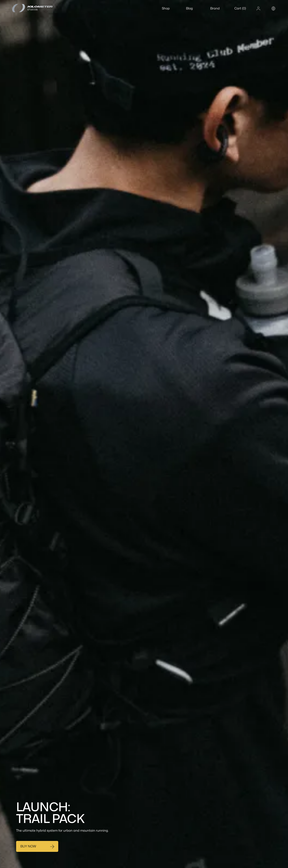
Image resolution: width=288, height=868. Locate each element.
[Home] (37, 8)
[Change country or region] (273, 8)
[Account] (258, 8)
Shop (166, 8)
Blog (189, 8)
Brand (215, 8)
